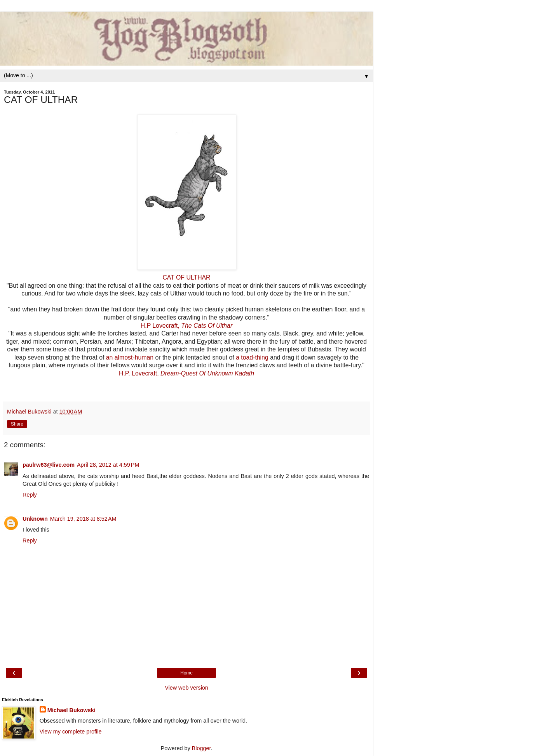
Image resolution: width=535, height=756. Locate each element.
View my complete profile (71, 732)
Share (17, 424)
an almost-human (130, 357)
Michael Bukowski (71, 710)
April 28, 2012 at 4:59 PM (108, 465)
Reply (30, 495)
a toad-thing (252, 357)
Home (186, 673)
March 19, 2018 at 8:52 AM (83, 519)
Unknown (35, 519)
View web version (186, 688)
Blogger (201, 748)
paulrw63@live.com (49, 465)
